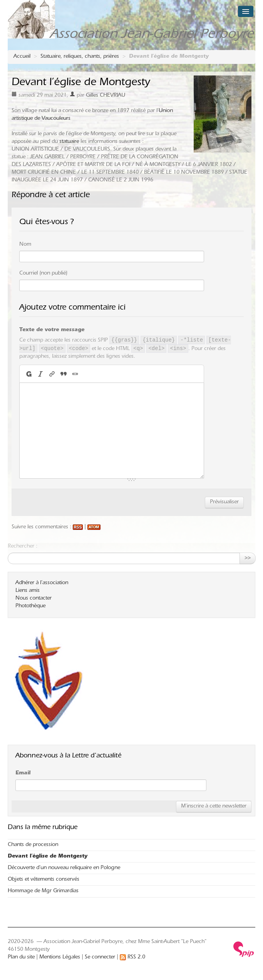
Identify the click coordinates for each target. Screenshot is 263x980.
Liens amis (28, 591)
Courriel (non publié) (43, 274)
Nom (25, 245)
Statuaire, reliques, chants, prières (80, 57)
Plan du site (21, 958)
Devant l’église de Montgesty (48, 857)
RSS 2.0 (132, 958)
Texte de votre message (52, 330)
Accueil (22, 57)
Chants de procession (33, 845)
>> (248, 558)
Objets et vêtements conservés (44, 880)
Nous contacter (34, 599)
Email (23, 774)
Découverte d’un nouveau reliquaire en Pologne (64, 868)
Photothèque (30, 606)
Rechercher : (23, 547)
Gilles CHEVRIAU (106, 96)
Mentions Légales (60, 958)
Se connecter (100, 958)
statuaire (69, 142)
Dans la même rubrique (43, 828)
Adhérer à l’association (42, 583)
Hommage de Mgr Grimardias (43, 891)
